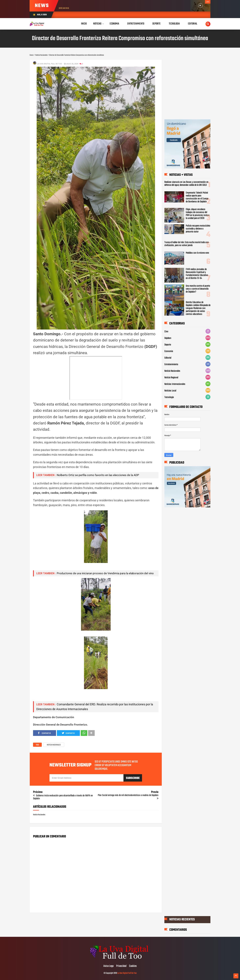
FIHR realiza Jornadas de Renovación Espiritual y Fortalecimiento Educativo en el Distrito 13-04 (197, 274)
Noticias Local (170, 391)
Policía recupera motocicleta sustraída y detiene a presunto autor (198, 229)
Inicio (84, 24)
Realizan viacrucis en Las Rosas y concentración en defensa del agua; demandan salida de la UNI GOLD (186, 184)
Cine (166, 331)
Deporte (168, 345)
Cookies (133, 966)
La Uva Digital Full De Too (127, 973)
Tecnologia (169, 397)
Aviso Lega (108, 966)
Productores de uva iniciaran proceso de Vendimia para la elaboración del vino (105, 573)
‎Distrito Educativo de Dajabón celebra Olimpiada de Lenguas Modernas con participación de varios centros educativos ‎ (198, 308)
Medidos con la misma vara (197, 253)
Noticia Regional (171, 377)
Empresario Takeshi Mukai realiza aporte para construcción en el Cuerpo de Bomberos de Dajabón (197, 197)
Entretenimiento (171, 364)
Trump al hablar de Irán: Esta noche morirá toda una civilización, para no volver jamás (186, 244)
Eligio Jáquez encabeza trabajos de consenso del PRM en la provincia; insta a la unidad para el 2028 (198, 214)
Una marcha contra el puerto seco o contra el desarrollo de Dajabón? (198, 289)
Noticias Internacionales (175, 384)
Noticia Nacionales (54, 745)
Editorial (168, 358)
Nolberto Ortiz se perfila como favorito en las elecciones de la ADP (98, 475)
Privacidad (121, 966)
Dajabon (168, 338)
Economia (169, 351)
